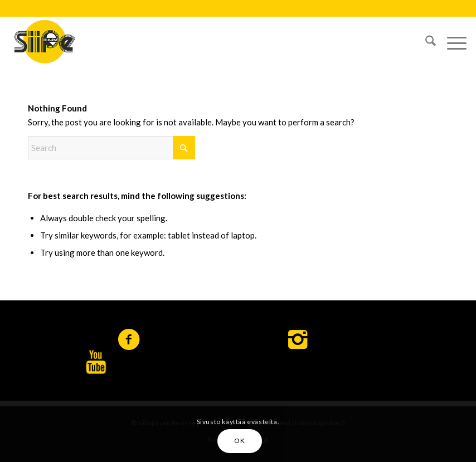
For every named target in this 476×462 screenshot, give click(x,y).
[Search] (425, 41)
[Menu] (451, 41)
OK (239, 441)
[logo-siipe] (45, 41)
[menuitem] (425, 41)
